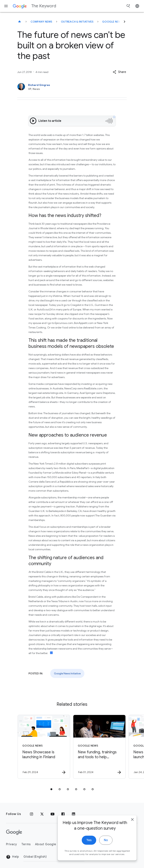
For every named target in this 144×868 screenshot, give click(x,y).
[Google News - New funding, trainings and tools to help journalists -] (99, 747)
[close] (132, 839)
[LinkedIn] (73, 814)
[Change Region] (54, 857)
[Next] (124, 22)
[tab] (51, 789)
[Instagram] (31, 814)
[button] (119, 72)
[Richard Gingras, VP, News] (72, 87)
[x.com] (42, 814)
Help (12, 857)
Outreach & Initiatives (77, 22)
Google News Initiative (119, 22)
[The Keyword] (19, 22)
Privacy (11, 844)
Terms (26, 844)
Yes (89, 859)
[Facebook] (63, 814)
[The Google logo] (14, 832)
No (106, 859)
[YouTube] (52, 814)
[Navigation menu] (6, 6)
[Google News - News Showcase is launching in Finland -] (44, 747)
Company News (41, 22)
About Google (46, 844)
